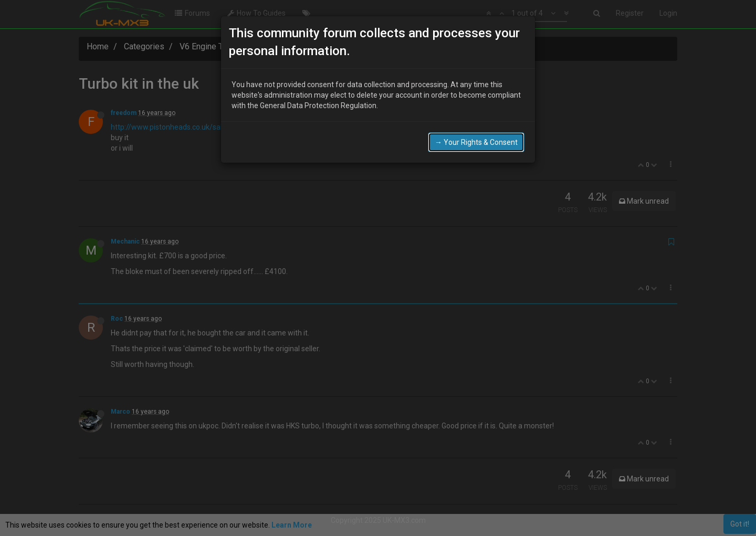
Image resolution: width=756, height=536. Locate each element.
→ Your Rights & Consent (476, 142)
